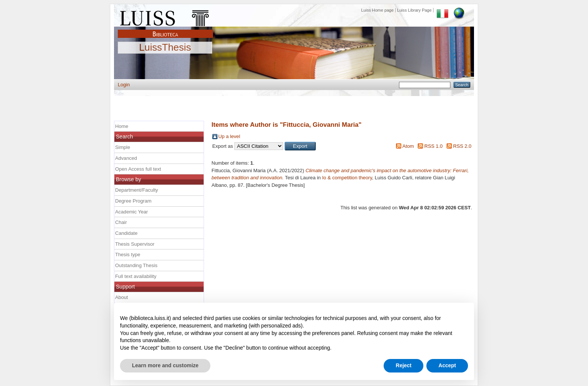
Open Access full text (138, 169)
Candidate (126, 233)
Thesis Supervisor (135, 244)
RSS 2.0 (462, 146)
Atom (408, 146)
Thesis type (128, 255)
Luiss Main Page (165, 17)
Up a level (229, 136)
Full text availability (136, 276)
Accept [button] (447, 365)
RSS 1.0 (433, 146)
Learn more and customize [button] (165, 365)
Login (124, 85)
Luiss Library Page (414, 10)
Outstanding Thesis (136, 265)
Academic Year (131, 212)
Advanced (126, 158)
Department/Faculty (136, 190)
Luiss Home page (377, 10)
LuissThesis (165, 48)
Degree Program (133, 201)
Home (122, 126)
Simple (123, 147)
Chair (121, 222)
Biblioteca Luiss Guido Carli (165, 30)
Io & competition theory (347, 178)
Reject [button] (403, 365)
